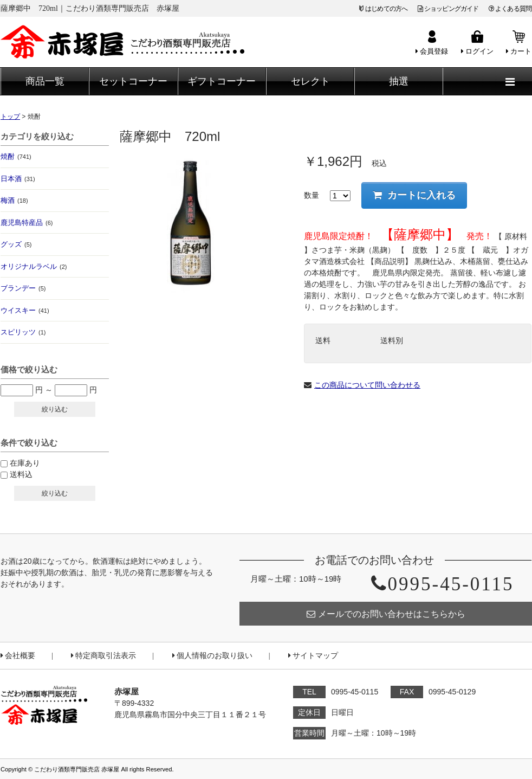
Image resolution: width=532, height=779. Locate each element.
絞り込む (55, 409)
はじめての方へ (386, 9)
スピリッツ (23, 332)
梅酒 (14, 200)
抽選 (399, 81)
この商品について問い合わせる (367, 385)
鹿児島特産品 (27, 223)
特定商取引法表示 (103, 656)
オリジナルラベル (34, 266)
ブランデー (23, 288)
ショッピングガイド (448, 9)
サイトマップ (313, 656)
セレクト (310, 81)
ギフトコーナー (222, 81)
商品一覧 (45, 81)
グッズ (16, 244)
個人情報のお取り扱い (212, 656)
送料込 (21, 474)
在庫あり (25, 463)
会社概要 (18, 656)
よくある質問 (510, 9)
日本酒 (18, 179)
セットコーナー (133, 81)
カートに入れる (414, 195)
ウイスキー (25, 310)
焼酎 (16, 156)
